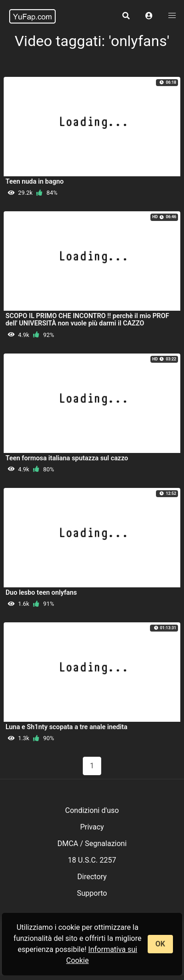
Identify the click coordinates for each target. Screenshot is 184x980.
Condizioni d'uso (92, 810)
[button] (149, 16)
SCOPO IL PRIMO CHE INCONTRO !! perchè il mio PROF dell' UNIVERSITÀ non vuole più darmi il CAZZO (87, 320)
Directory (92, 877)
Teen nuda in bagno (34, 182)
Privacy (92, 827)
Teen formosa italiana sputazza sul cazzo (67, 458)
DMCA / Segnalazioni (92, 844)
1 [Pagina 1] (92, 766)
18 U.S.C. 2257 (92, 860)
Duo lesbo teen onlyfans (41, 593)
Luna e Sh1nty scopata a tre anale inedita (66, 727)
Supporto (92, 893)
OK (160, 944)
